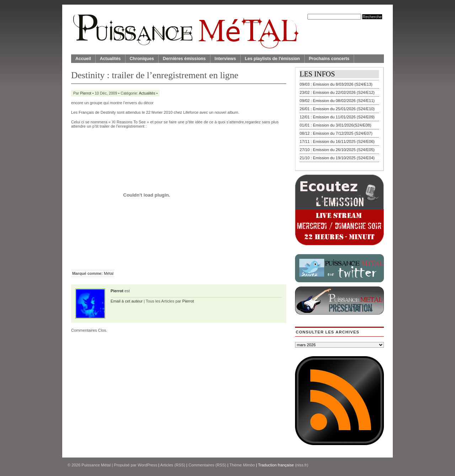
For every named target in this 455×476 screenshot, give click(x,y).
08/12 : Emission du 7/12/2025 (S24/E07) (336, 133)
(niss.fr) (302, 465)
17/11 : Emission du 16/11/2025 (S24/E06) (337, 141)
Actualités (110, 59)
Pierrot (86, 93)
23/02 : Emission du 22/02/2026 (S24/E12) (337, 92)
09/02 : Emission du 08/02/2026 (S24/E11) (337, 101)
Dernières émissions (184, 59)
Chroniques (142, 59)
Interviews (225, 59)
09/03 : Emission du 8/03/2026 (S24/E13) (336, 84)
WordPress (147, 465)
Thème (242, 465)
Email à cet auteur (127, 301)
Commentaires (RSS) (207, 465)
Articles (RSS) (173, 465)
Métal (109, 273)
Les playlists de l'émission (272, 59)
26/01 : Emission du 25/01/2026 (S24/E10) (337, 109)
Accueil (83, 59)
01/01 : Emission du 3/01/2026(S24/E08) (336, 125)
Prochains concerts (329, 59)
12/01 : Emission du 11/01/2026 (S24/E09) (337, 117)
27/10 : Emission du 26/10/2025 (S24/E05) (337, 150)
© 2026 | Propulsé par (103, 465)
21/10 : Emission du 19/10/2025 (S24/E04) (337, 158)
